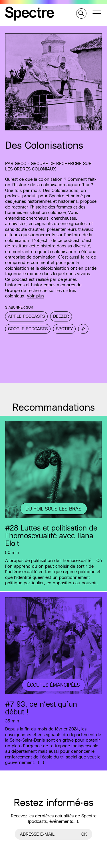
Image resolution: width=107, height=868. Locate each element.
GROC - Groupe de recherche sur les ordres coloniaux (48, 166)
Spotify (64, 329)
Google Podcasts (28, 329)
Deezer (61, 316)
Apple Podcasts (26, 316)
